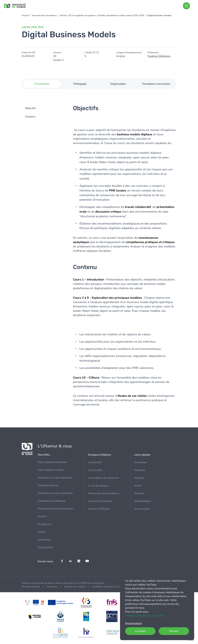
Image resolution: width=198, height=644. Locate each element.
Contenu (30, 117)
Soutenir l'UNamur (99, 509)
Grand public (46, 547)
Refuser (174, 631)
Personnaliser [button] (134, 623)
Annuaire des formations (44, 15)
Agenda (139, 478)
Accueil (25, 15)
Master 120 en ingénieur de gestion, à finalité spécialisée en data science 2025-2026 (102, 15)
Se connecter (142, 509)
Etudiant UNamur (48, 485)
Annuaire (140, 470)
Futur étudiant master (51, 470)
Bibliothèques (143, 501)
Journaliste (44, 540)
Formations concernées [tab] (156, 84)
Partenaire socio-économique (55, 509)
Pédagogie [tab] (80, 84)
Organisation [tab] (118, 84)
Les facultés (95, 470)
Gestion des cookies (75, 587)
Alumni (42, 516)
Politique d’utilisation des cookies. (146, 616)
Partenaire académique (52, 501)
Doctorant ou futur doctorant (55, 478)
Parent (42, 532)
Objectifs (30, 108)
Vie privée (52, 587)
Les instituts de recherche (104, 478)
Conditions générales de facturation (111, 587)
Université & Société (100, 501)
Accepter (140, 631)
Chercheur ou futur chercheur (55, 493)
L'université (95, 462)
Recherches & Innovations (104, 493)
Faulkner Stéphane (159, 56)
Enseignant (45, 524)
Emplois (139, 493)
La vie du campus (98, 486)
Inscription (141, 462)
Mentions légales (31, 587)
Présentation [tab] (42, 84)
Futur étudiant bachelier (52, 462)
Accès (138, 486)
